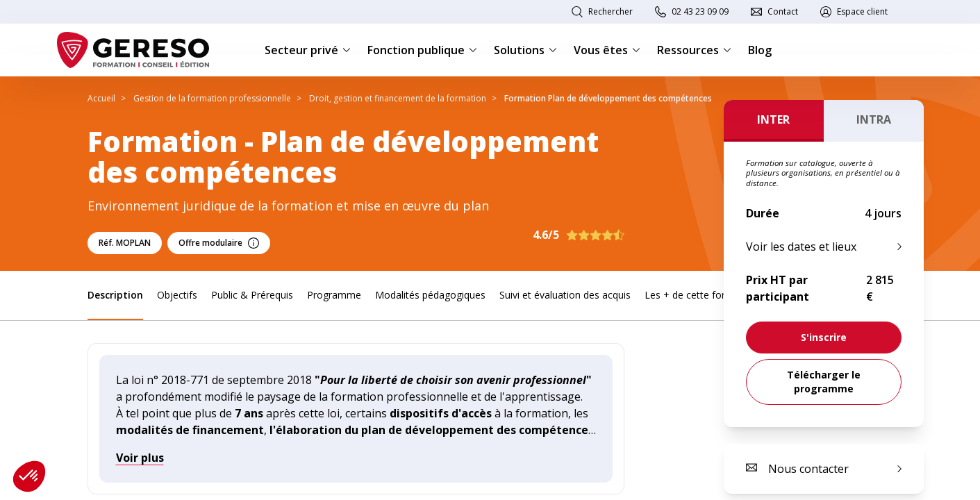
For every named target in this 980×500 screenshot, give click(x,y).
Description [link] (115, 295)
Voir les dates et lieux (801, 247)
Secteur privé (308, 50)
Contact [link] (783, 11)
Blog (760, 50)
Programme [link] (334, 295)
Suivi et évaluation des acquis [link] (565, 295)
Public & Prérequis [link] (252, 295)
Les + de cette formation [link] (701, 295)
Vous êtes (607, 50)
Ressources (694, 50)
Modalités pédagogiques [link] (430, 295)
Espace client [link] (862, 11)
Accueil (101, 98)
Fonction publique (422, 50)
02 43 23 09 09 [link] (700, 11)
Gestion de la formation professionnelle (212, 98)
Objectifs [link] (177, 295)
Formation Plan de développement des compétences (608, 98)
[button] (29, 476)
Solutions (525, 50)
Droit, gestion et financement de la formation (398, 98)
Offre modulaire (219, 243)
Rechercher (611, 11)
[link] (824, 337)
